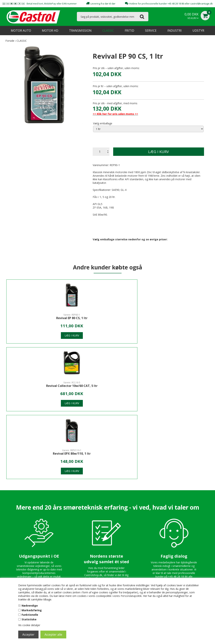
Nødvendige (30, 606)
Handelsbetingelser (141, 540)
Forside (10, 41)
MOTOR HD (50, 31)
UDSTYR (198, 31)
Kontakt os (136, 524)
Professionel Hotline (142, 529)
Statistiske (29, 619)
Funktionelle (30, 615)
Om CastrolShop (78, 524)
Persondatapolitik (131, 596)
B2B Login (136, 551)
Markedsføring (32, 610)
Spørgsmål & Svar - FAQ (144, 535)
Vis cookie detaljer (29, 625)
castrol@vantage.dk (202, 4)
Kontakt (73, 529)
